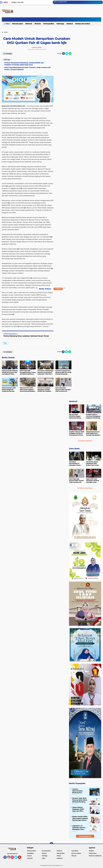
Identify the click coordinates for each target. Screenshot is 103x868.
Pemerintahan (46, 851)
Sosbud (70, 24)
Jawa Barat (74, 449)
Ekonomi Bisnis (76, 853)
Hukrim (38, 24)
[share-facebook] (64, 53)
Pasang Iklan (93, 853)
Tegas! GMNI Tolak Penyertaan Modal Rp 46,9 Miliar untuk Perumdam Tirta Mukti (93, 481)
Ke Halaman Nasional (85, 441)
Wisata (59, 856)
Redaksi (91, 851)
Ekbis (5, 343)
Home (6, 2)
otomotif (30, 858)
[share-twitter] (67, 53)
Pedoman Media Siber (96, 856)
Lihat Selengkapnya (85, 836)
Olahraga (61, 24)
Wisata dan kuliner (83, 24)
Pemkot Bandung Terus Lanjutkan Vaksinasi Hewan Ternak (26, 336)
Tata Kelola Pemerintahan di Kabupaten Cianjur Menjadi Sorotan (75, 464)
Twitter (17, 858)
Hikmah (29, 24)
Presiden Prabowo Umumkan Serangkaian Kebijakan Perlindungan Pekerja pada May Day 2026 (93, 416)
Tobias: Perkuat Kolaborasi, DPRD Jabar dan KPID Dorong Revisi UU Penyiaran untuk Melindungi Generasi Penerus (79, 809)
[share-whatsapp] (70, 53)
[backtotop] (51, 844)
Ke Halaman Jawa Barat (85, 488)
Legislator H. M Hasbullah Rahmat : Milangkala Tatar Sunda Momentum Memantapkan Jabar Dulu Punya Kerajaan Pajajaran (79, 828)
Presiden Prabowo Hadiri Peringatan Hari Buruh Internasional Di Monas (77, 433)
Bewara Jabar (18, 24)
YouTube (21, 858)
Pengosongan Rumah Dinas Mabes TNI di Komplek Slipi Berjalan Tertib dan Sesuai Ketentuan (93, 433)
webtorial (59, 858)
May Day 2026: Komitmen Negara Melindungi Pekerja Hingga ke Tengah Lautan (75, 416)
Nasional (73, 401)
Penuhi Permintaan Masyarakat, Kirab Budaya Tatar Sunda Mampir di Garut (92, 464)
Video (8, 24)
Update (58, 289)
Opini (43, 858)
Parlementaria (31, 851)
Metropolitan (49, 24)
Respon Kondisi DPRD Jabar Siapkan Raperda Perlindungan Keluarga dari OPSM (80, 818)
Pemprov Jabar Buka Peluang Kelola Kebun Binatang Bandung (80, 800)
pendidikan (30, 853)
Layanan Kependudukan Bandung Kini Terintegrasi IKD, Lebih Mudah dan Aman (80, 791)
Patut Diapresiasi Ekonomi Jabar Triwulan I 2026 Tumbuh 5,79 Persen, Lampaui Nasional (76, 481)
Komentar (8, 53)
